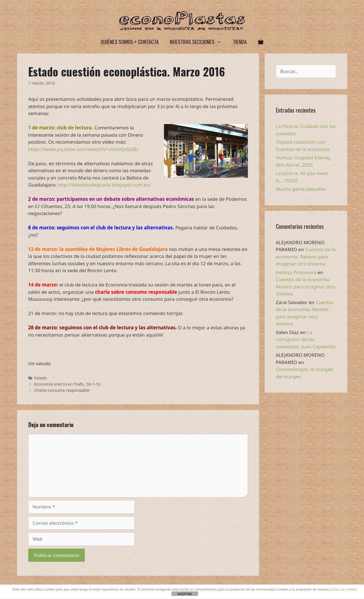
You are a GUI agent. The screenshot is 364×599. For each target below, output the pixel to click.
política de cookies (343, 589)
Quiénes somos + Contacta (130, 41)
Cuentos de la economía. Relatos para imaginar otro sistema (306, 257)
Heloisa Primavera (296, 272)
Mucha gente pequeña (301, 189)
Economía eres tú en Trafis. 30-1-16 (67, 384)
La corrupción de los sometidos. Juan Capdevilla (306, 339)
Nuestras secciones (199, 42)
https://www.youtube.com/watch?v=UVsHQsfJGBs (83, 149)
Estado (41, 378)
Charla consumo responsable (62, 390)
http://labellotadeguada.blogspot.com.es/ (104, 185)
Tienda (240, 41)
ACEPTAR (185, 594)
